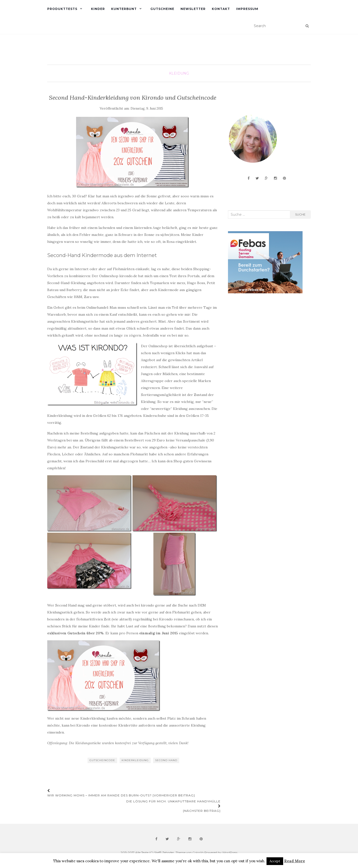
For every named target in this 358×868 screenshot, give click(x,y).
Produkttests (62, 9)
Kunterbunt (124, 9)
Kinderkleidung (135, 760)
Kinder (98, 9)
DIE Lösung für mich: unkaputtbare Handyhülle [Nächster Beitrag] (173, 806)
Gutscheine (162, 9)
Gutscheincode (102, 760)
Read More (295, 861)
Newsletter (193, 9)
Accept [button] (275, 861)
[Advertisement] (265, 337)
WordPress (230, 852)
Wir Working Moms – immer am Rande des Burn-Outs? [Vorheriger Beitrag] (121, 793)
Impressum (247, 9)
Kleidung (179, 73)
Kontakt (221, 9)
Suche (300, 214)
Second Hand (166, 760)
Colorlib (198, 852)
